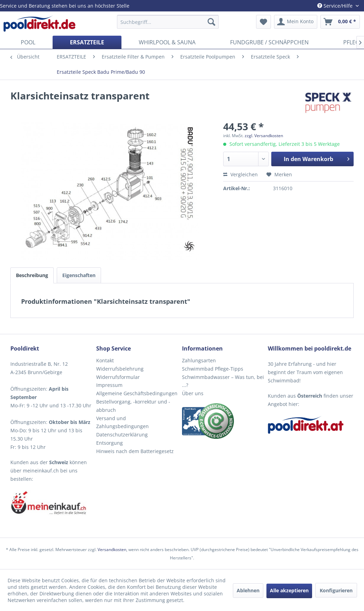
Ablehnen (248, 590)
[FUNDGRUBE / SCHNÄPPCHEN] (269, 42)
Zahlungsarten (199, 360)
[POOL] (28, 42)
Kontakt (105, 360)
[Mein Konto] (296, 22)
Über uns (193, 393)
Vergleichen (240, 174)
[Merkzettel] (263, 22)
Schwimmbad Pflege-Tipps (213, 369)
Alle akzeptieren (289, 590)
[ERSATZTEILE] (87, 42)
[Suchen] (211, 22)
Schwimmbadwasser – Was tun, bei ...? (223, 381)
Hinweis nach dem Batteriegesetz (135, 451)
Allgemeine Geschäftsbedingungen (137, 393)
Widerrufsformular (118, 377)
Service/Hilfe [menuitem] (336, 6)
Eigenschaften (79, 275)
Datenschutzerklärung (122, 435)
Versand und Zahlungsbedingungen (122, 422)
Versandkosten (112, 550)
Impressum (109, 385)
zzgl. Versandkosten (264, 136)
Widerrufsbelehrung (120, 369)
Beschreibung (32, 275)
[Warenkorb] (340, 22)
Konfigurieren (336, 590)
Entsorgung (110, 443)
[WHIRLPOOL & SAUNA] (167, 42)
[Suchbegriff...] (168, 22)
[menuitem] (168, 22)
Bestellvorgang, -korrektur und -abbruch (133, 406)
